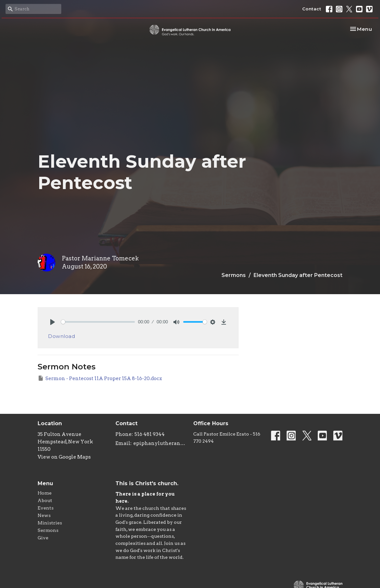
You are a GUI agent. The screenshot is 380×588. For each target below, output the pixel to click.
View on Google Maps (64, 457)
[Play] (53, 322)
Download (61, 336)
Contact (312, 9)
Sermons (234, 275)
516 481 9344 (150, 434)
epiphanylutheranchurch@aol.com (160, 443)
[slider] (98, 322)
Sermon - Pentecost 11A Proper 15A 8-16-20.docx (100, 378)
